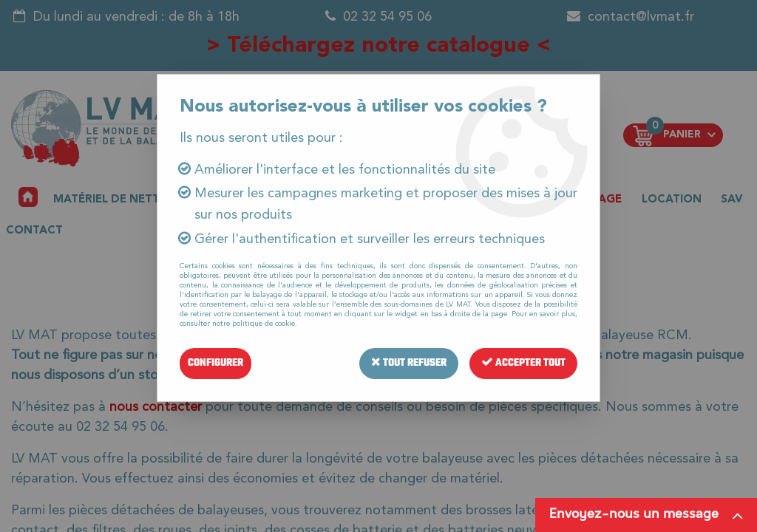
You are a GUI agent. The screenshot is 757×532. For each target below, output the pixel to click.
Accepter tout (523, 363)
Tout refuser (409, 363)
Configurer (215, 363)
